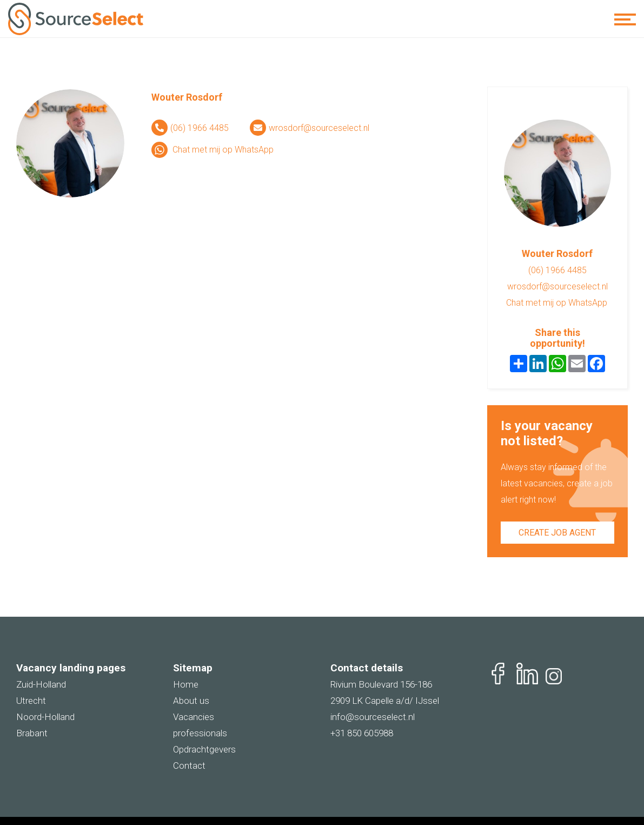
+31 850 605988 (362, 733)
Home (186, 684)
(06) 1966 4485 (200, 128)
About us (191, 701)
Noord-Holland (45, 717)
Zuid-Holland (41, 684)
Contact (189, 765)
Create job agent (557, 533)
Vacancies (194, 717)
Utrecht (31, 701)
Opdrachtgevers (204, 749)
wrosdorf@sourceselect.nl (319, 128)
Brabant (32, 733)
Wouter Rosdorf (187, 97)
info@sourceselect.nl (373, 717)
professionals (200, 733)
